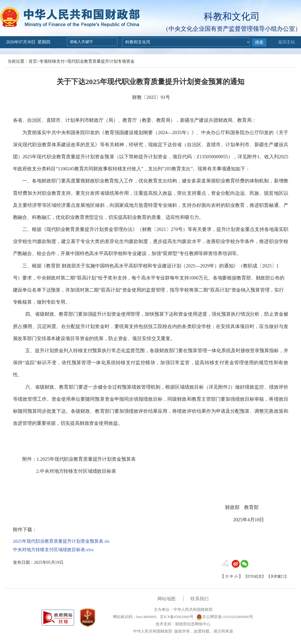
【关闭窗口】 (278, 576)
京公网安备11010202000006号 (225, 617)
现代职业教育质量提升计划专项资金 (101, 61)
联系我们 (200, 599)
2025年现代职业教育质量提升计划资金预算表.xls (61, 541)
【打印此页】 (255, 576)
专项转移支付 (52, 61)
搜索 (259, 42)
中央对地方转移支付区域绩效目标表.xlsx (53, 550)
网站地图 (166, 599)
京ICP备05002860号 (176, 617)
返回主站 (287, 42)
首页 (33, 61)
